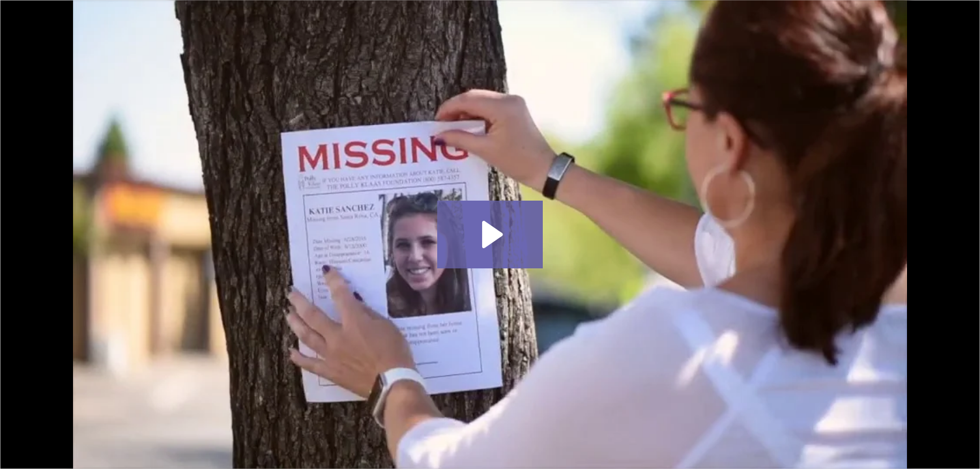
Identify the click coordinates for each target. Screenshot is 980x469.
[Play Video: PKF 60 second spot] (490, 234)
